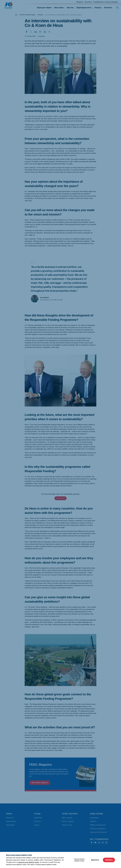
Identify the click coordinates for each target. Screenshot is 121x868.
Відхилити (95, 860)
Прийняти (109, 860)
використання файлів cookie (29, 862)
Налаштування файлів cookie (46, 865)
